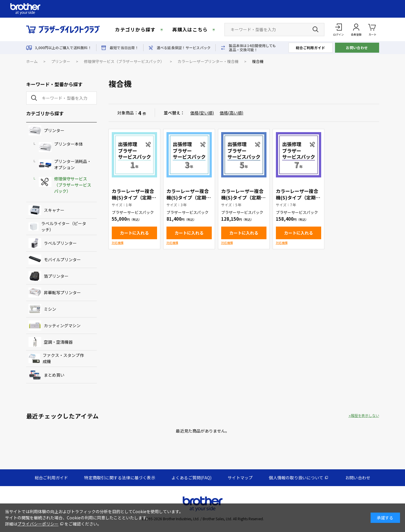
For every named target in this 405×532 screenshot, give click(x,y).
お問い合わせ (357, 48)
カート (372, 29)
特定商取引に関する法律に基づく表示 (120, 478)
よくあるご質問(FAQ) (191, 478)
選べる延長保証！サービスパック (184, 48)
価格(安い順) (202, 113)
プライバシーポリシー (38, 524)
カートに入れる (134, 233)
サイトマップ (240, 478)
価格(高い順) (231, 113)
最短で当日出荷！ (124, 48)
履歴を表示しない (365, 415)
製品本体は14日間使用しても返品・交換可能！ (252, 48)
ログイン (339, 35)
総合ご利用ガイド (311, 48)
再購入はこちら (190, 29)
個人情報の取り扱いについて (296, 478)
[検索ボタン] (316, 29)
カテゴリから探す (135, 29)
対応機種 (118, 243)
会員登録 (356, 35)
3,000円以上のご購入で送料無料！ (63, 48)
